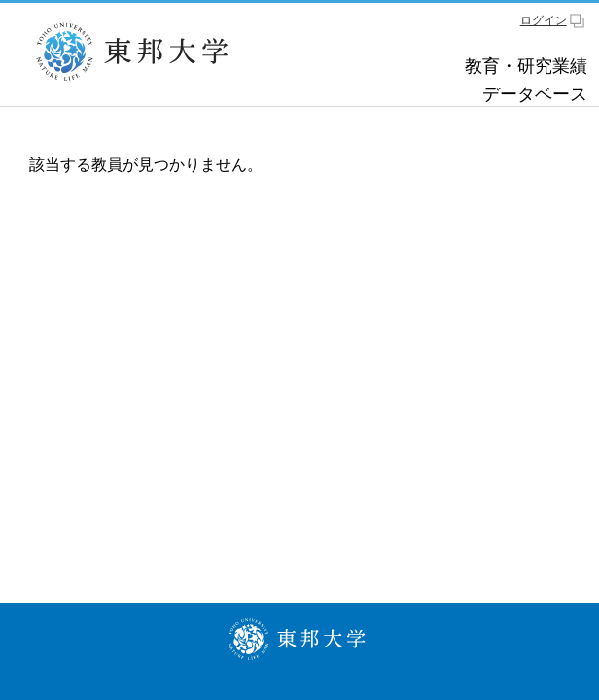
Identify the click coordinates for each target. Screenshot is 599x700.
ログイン (544, 20)
